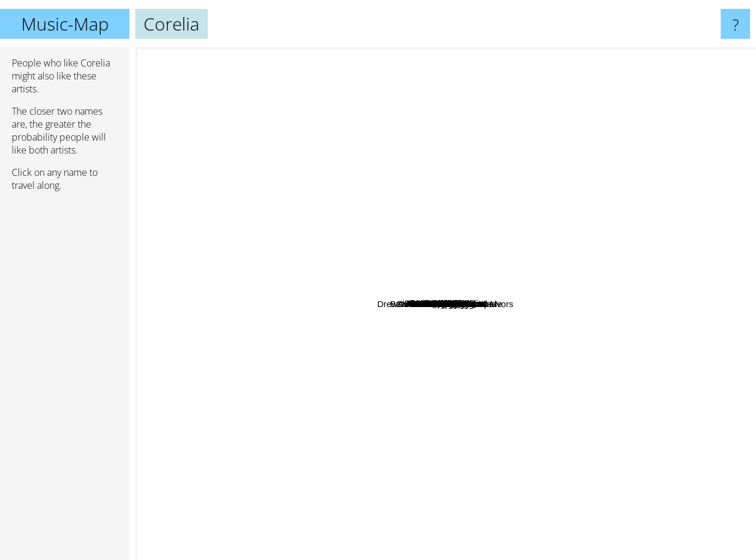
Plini (517, 379)
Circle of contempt (500, 193)
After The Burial (228, 333)
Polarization (687, 230)
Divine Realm (380, 511)
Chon (548, 321)
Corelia (446, 304)
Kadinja (685, 183)
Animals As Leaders (378, 416)
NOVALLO (511, 446)
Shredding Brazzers (331, 215)
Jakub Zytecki (547, 496)
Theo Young (214, 167)
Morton (421, 55)
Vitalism (484, 454)
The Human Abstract (325, 263)
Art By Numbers (399, 126)
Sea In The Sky (558, 125)
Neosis (644, 336)
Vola (590, 169)
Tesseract (372, 248)
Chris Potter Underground (620, 330)
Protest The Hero (418, 364)
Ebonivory (726, 297)
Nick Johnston (603, 421)
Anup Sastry (454, 326)
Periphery (351, 384)
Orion (590, 395)
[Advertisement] (65, 381)
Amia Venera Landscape (285, 444)
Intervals (446, 404)
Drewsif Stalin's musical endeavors (208, 307)
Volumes (542, 401)
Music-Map (65, 24)
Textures (306, 409)
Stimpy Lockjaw (310, 55)
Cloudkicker (317, 435)
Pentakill (452, 198)
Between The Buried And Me (569, 359)
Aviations (640, 121)
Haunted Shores (301, 241)
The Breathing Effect (483, 99)
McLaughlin (562, 183)
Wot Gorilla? (418, 104)
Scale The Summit (343, 326)
